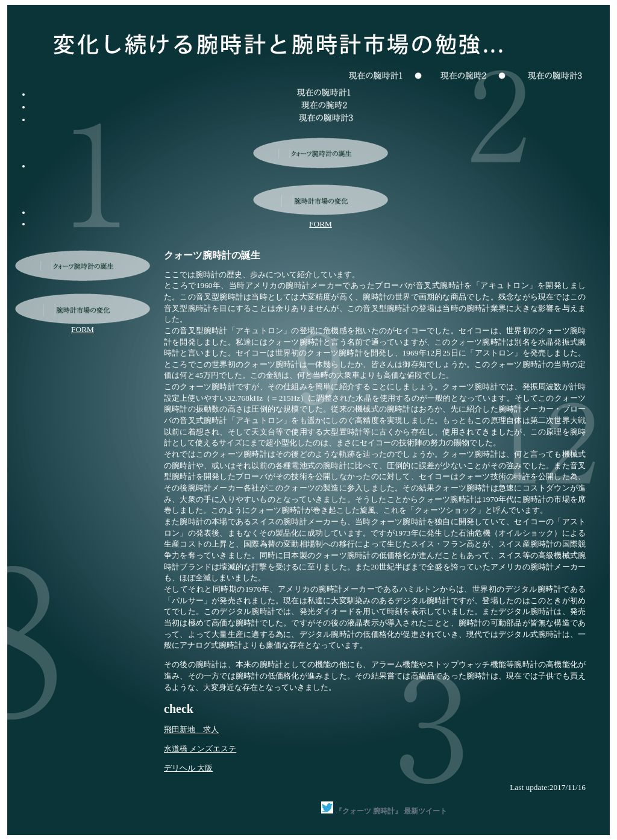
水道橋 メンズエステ (200, 749)
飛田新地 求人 (191, 729)
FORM (321, 224)
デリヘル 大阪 (188, 768)
